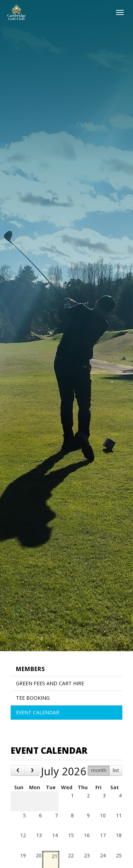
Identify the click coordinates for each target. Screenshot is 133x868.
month (99, 770)
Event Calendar (38, 712)
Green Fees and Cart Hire (50, 683)
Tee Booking (33, 698)
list (116, 770)
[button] (18, 611)
